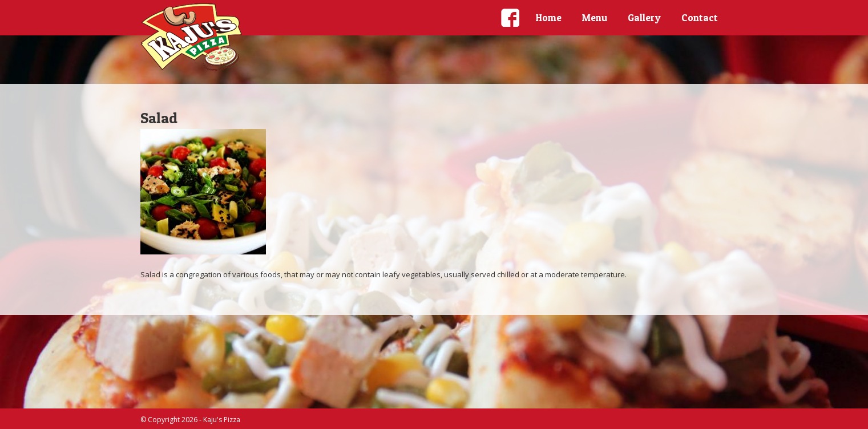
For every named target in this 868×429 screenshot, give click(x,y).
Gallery (644, 17)
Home (549, 17)
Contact (700, 17)
